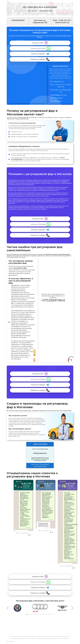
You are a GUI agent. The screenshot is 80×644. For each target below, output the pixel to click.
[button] (45, 571)
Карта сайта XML (10, 642)
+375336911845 (53, 300)
